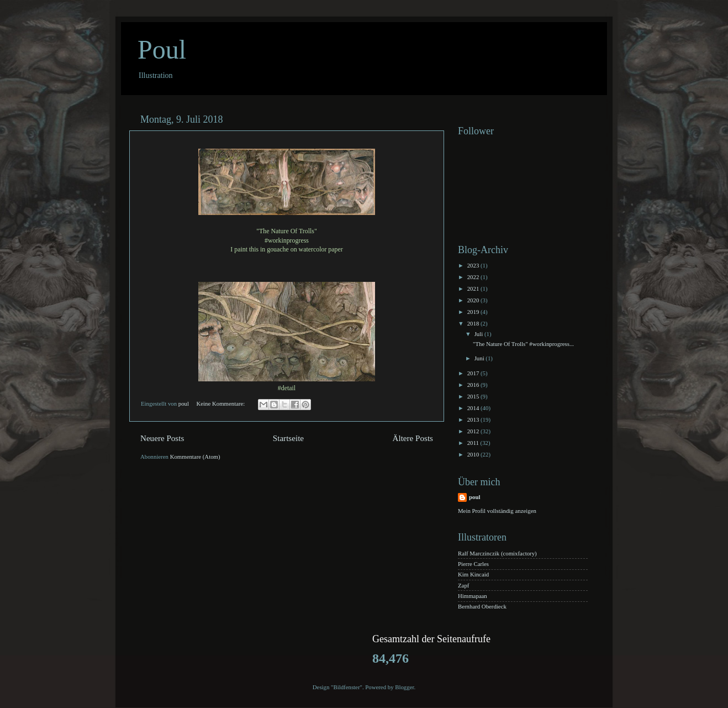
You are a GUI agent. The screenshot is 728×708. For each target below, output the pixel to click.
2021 (474, 289)
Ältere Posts (413, 438)
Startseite (288, 438)
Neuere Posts (162, 438)
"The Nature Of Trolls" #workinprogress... (523, 344)
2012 (474, 431)
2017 (474, 373)
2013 (474, 419)
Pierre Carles (473, 564)
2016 (474, 385)
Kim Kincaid (473, 574)
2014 (474, 408)
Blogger (404, 687)
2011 (474, 443)
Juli (479, 334)
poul (474, 497)
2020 (474, 300)
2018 (474, 323)
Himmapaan (473, 596)
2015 (474, 396)
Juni (480, 358)
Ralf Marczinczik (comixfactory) (497, 553)
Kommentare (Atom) (195, 457)
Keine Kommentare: (221, 403)
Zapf (463, 585)
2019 (474, 312)
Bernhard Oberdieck (482, 606)
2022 (474, 277)
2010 (474, 454)
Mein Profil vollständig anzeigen (497, 511)
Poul (162, 49)
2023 (474, 265)
